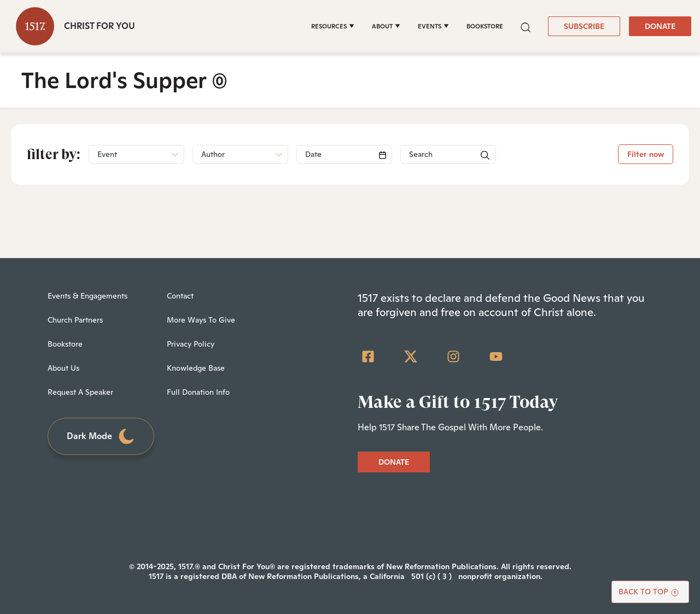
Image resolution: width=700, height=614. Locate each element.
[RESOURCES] (333, 26)
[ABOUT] (386, 26)
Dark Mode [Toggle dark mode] (101, 437)
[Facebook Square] (368, 356)
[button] (526, 26)
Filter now (646, 154)
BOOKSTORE (485, 26)
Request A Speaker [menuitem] (80, 392)
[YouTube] (496, 356)
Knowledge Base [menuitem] (196, 368)
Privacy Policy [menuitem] (191, 344)
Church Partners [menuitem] (75, 320)
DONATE (660, 26)
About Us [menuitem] (63, 368)
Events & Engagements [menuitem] (87, 296)
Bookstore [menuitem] (65, 344)
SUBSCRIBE (584, 26)
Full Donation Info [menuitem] (198, 392)
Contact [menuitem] (180, 296)
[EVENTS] (433, 26)
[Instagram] (453, 356)
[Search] (344, 154)
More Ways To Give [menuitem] (201, 320)
